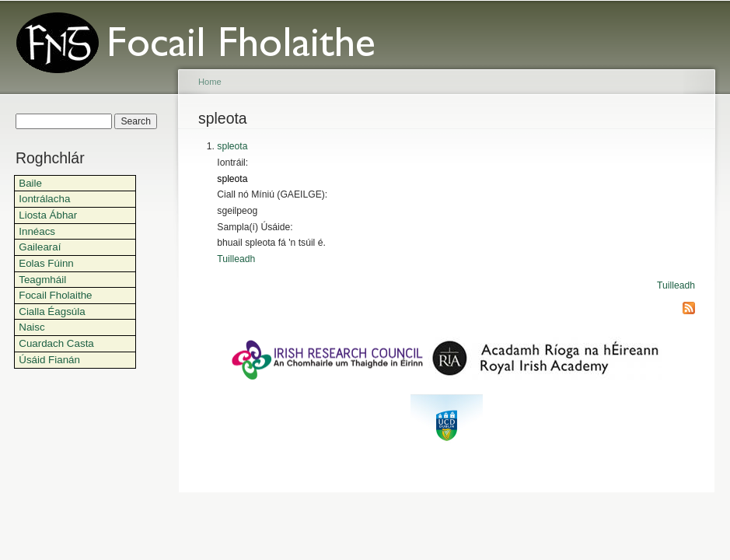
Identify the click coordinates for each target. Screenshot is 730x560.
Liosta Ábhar (48, 215)
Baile (30, 183)
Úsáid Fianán (49, 360)
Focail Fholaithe (55, 295)
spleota (232, 146)
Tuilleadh (236, 259)
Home (210, 82)
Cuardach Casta (56, 343)
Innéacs (37, 231)
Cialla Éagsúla (52, 311)
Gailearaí (40, 247)
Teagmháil (42, 280)
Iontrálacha (44, 199)
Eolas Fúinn (46, 263)
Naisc (31, 327)
